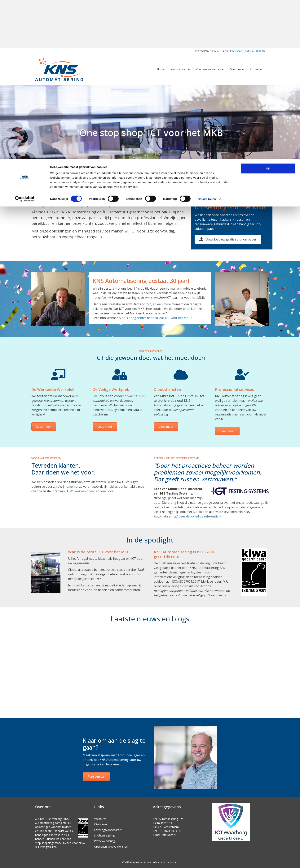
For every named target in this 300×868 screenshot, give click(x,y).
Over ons (235, 69)
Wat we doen (179, 69)
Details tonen (207, 40)
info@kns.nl (236, 51)
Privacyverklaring (104, 841)
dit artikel (79, 585)
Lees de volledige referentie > (200, 516)
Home (161, 69)
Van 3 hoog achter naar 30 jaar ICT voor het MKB (155, 318)
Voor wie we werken (208, 69)
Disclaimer (101, 824)
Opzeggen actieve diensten (111, 847)
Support (260, 51)
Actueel (254, 69)
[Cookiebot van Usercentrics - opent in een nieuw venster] (25, 40)
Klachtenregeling (104, 835)
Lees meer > (218, 595)
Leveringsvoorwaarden (108, 830)
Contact (249, 51)
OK (268, 9)
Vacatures (100, 819)
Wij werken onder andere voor (92, 491)
